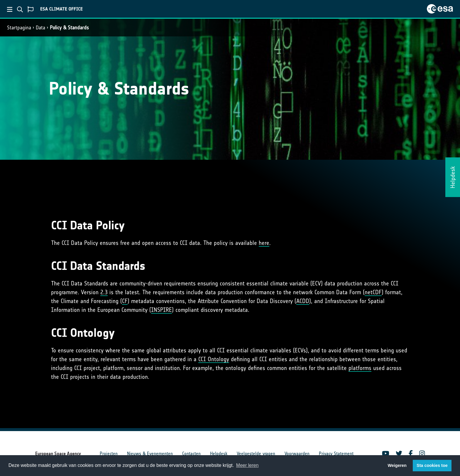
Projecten (109, 454)
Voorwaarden (297, 454)
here (264, 243)
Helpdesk (219, 454)
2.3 (104, 292)
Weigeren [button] (397, 465)
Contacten (191, 454)
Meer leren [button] (247, 465)
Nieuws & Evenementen (150, 454)
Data (40, 28)
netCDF (373, 292)
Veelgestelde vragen (256, 454)
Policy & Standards (69, 28)
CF (125, 301)
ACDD (303, 301)
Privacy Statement (336, 454)
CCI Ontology (214, 359)
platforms (360, 368)
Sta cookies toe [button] (432, 465)
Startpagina (19, 28)
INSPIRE (161, 310)
